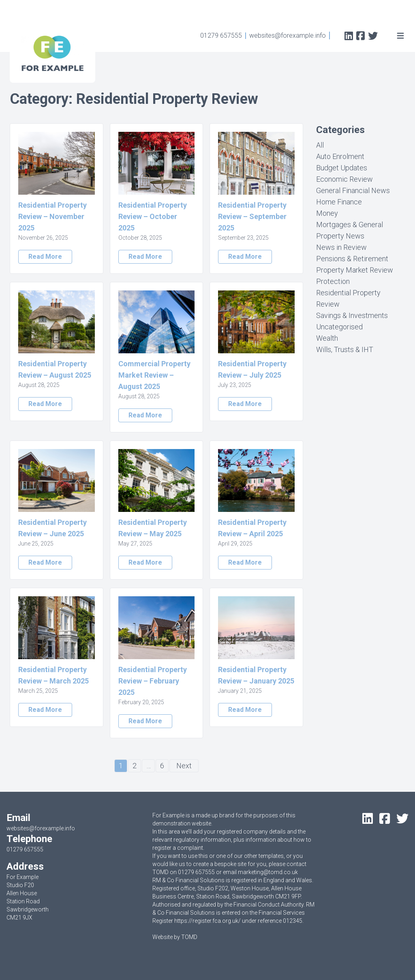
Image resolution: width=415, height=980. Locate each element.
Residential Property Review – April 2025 (252, 528)
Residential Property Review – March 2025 (53, 675)
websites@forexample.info (288, 35)
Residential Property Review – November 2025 (52, 216)
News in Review (341, 247)
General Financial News (353, 190)
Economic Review (344, 179)
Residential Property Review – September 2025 (252, 216)
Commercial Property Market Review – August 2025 (154, 375)
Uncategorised (339, 327)
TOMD (189, 937)
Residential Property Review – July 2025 (252, 369)
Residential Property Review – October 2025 (153, 216)
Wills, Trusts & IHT (345, 349)
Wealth (327, 338)
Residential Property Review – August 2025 (55, 369)
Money (327, 213)
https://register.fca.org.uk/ (207, 921)
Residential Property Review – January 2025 (256, 675)
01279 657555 (221, 35)
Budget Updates (342, 168)
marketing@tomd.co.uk (268, 872)
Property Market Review (355, 270)
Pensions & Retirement (352, 259)
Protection (333, 281)
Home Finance (339, 202)
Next (184, 766)
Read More (45, 257)
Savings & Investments (352, 315)
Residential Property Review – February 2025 (153, 681)
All (320, 145)
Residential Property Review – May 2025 (153, 528)
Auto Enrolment (340, 156)
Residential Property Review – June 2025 (52, 528)
